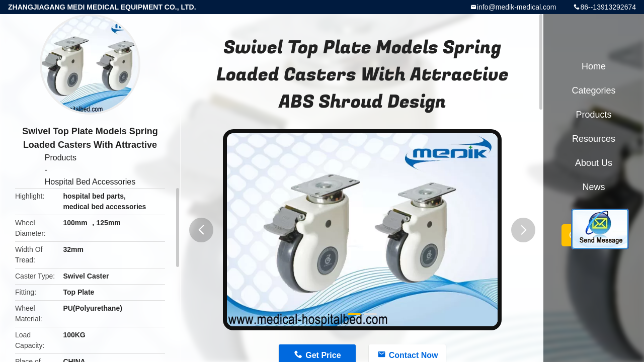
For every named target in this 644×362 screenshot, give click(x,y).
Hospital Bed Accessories (90, 182)
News (593, 187)
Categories (593, 90)
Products (61, 158)
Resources (594, 139)
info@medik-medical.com (516, 7)
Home (594, 66)
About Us (594, 163)
